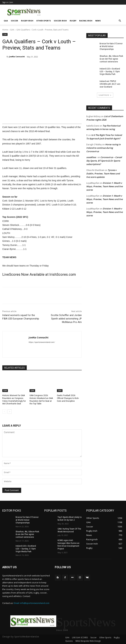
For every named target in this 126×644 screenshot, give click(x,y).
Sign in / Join (8, 2)
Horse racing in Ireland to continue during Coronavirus (103, 148)
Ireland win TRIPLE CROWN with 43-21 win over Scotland (110, 84)
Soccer (14, 21)
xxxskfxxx (91, 157)
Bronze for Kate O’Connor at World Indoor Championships (111, 46)
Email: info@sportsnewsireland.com (32, 603)
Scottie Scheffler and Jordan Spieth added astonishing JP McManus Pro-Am (66, 319)
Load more (105, 95)
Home (5, 30)
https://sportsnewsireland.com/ (42, 342)
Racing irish (86, 21)
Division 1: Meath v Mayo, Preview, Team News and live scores (105, 186)
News (98, 21)
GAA (6, 21)
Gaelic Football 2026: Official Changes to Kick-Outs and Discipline (68, 398)
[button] (120, 21)
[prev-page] (4, 412)
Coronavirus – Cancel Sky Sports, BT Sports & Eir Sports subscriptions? (104, 161)
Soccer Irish (60, 21)
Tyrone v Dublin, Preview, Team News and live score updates (103, 174)
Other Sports (44, 21)
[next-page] (10, 412)
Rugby (73, 21)
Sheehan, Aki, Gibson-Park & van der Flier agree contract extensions (111, 59)
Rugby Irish (27, 21)
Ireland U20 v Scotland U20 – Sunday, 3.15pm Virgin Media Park (110, 72)
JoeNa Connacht (17, 57)
